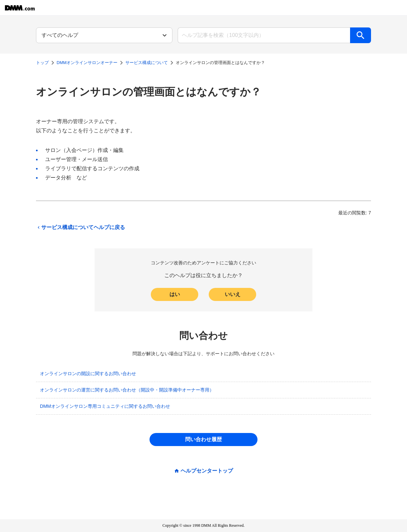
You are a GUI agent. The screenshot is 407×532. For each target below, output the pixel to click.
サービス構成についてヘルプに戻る (80, 227)
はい (175, 294)
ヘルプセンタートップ (207, 471)
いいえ (233, 294)
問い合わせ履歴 (203, 439)
